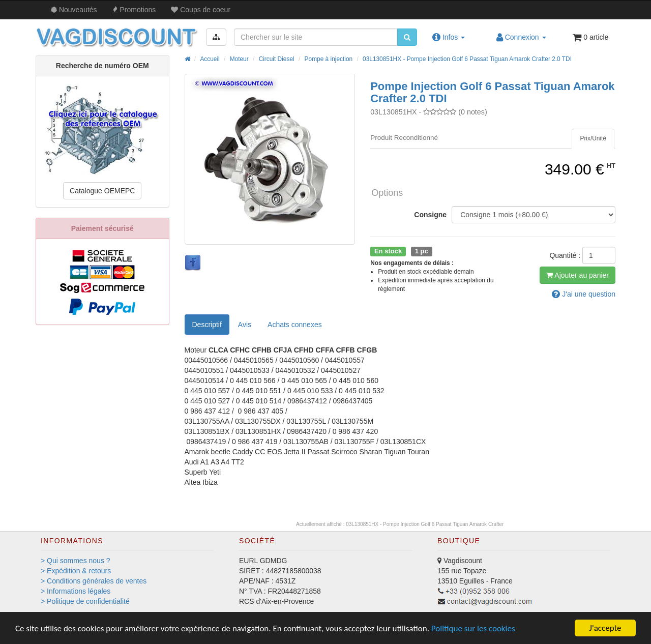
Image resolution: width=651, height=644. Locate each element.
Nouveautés (74, 10)
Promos (134, 10)
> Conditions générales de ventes (94, 581)
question (584, 294)
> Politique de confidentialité (85, 601)
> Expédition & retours (76, 571)
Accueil (210, 59)
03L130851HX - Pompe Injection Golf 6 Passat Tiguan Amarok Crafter (425, 524)
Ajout (578, 275)
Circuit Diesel (277, 59)
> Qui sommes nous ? (76, 561)
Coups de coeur (201, 10)
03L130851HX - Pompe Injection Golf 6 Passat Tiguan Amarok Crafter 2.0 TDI (467, 59)
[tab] (593, 139)
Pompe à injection (329, 59)
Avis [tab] (245, 325)
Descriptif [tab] (207, 325)
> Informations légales (76, 591)
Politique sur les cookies (473, 628)
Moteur (239, 59)
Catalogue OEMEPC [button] (102, 191)
